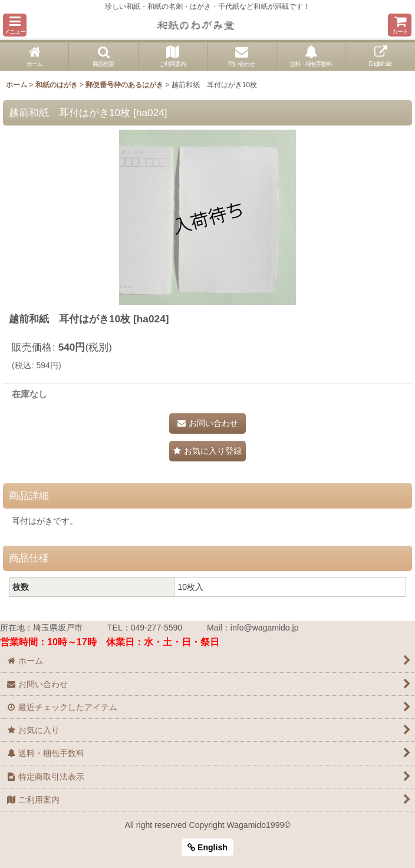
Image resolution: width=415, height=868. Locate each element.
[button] (15, 25)
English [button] (207, 847)
